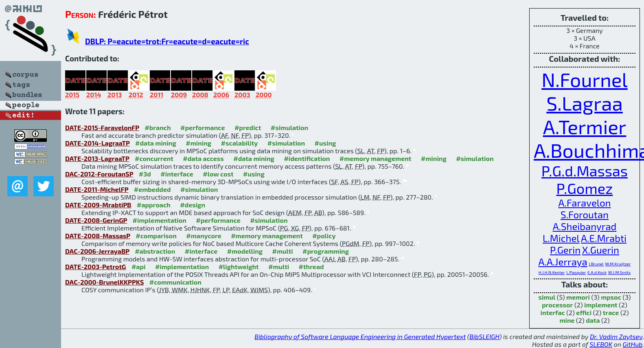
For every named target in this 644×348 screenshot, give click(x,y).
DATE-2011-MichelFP (97, 189)
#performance (203, 127)
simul (547, 297)
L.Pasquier (576, 272)
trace (611, 312)
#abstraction (155, 251)
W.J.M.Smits (619, 272)
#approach (154, 205)
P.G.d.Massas (585, 171)
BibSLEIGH (484, 336)
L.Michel (561, 238)
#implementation (160, 220)
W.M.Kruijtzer (618, 264)
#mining (198, 143)
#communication (175, 282)
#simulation (289, 127)
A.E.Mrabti (604, 238)
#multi (283, 251)
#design (193, 205)
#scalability (240, 143)
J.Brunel (596, 264)
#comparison (156, 236)
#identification (307, 158)
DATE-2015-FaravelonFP (102, 127)
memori (578, 297)
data (593, 320)
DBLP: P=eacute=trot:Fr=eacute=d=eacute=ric (167, 41)
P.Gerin (565, 250)
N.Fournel (585, 79)
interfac (553, 312)
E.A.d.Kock (597, 272)
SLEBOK (601, 344)
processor (557, 305)
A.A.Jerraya (563, 262)
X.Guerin (601, 250)
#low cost (218, 174)
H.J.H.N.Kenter (552, 272)
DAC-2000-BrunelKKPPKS (104, 282)
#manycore (204, 236)
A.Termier (585, 126)
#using (325, 143)
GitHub (633, 344)
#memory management (376, 158)
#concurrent (154, 158)
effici (584, 312)
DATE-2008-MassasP (98, 236)
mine (567, 320)
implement (601, 305)
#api (139, 266)
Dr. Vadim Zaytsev (616, 336)
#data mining (156, 143)
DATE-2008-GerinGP (96, 220)
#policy (324, 236)
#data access (203, 158)
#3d (145, 174)
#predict (248, 127)
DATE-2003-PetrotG (95, 266)
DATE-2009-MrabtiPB (98, 205)
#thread (311, 266)
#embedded (152, 189)
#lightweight (239, 266)
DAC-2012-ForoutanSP (99, 174)
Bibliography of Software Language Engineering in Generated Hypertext (360, 336)
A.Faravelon (585, 203)
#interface (177, 174)
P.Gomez (585, 188)
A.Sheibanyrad (585, 226)
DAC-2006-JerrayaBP (97, 251)
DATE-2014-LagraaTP (97, 143)
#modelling (245, 251)
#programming (326, 251)
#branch (158, 127)
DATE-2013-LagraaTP (97, 158)
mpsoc (611, 297)
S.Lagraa (585, 103)
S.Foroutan (585, 214)
